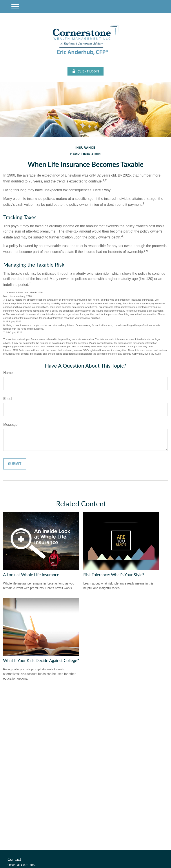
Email (8, 399)
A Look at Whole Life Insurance (31, 575)
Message (10, 425)
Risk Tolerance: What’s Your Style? (114, 575)
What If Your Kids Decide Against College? (41, 660)
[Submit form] (15, 464)
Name (8, 373)
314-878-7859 (27, 865)
